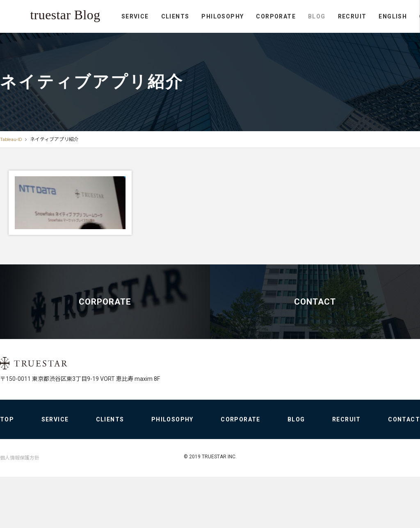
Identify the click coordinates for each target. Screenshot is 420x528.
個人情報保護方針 (20, 516)
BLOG (213, 38)
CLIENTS (72, 38)
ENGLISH (290, 38)
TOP (7, 477)
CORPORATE (173, 38)
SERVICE (32, 38)
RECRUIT (249, 38)
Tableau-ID (12, 139)
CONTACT (349, 38)
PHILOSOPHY (120, 38)
